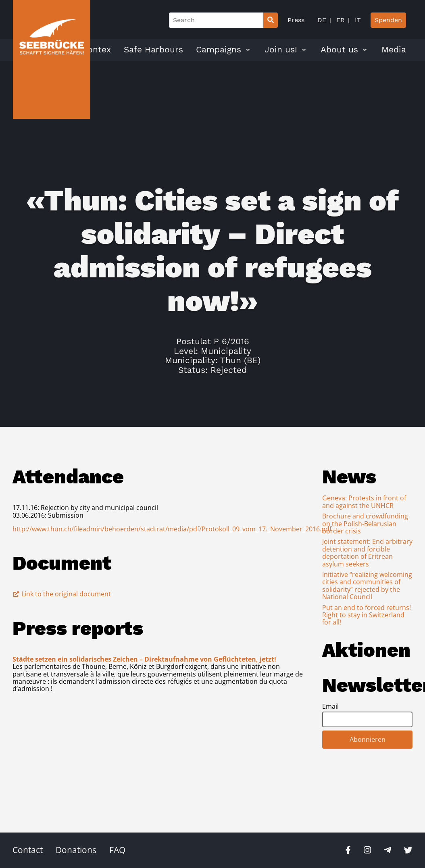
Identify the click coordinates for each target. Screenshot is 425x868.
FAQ (117, 850)
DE (322, 20)
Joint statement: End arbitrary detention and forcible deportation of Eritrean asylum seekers (367, 553)
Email (330, 706)
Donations (76, 850)
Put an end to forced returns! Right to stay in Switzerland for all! (367, 615)
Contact (28, 850)
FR (340, 20)
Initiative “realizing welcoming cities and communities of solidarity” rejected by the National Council (367, 586)
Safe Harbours (153, 50)
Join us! (281, 50)
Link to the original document (62, 594)
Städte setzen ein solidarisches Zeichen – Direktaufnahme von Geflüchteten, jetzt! (144, 659)
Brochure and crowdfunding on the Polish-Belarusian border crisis (365, 524)
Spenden (388, 20)
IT (357, 20)
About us (339, 50)
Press (296, 20)
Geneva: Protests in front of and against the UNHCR (364, 502)
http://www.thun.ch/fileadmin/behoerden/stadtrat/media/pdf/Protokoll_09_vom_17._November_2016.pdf (172, 529)
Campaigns (219, 50)
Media (394, 50)
